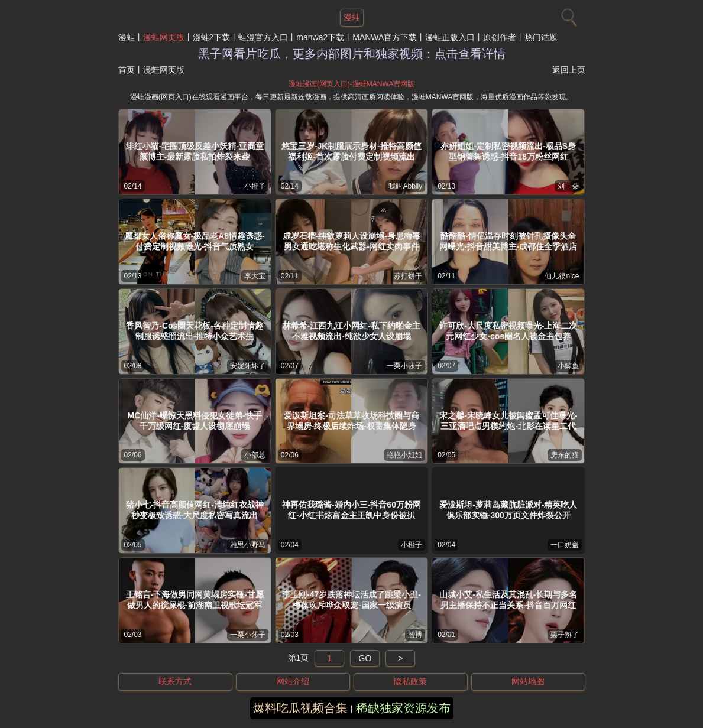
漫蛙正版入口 (450, 37)
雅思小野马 (248, 545)
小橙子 (255, 186)
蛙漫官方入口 (263, 37)
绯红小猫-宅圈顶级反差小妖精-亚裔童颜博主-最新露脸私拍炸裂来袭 (195, 151)
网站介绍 (293, 681)
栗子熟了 (565, 635)
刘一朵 (568, 186)
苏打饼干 (408, 276)
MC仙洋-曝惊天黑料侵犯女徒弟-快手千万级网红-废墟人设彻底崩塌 (195, 421)
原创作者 (500, 37)
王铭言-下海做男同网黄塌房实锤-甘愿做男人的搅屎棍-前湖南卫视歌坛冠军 (195, 600)
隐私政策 (410, 681)
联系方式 (175, 681)
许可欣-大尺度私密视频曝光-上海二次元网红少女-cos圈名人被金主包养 (508, 331)
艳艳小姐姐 (404, 455)
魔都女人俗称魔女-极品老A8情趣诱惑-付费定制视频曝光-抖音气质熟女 (195, 241)
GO (365, 658)
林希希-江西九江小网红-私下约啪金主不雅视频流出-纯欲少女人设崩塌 (351, 331)
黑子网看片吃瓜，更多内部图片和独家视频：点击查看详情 (352, 54)
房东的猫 (565, 455)
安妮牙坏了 (248, 366)
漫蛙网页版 (164, 37)
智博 (415, 635)
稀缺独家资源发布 (403, 708)
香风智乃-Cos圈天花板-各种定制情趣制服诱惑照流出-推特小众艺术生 (195, 331)
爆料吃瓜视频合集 (300, 708)
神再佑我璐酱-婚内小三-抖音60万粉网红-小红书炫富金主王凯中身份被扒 (351, 510)
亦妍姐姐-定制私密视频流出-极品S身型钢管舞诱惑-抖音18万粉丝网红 (508, 151)
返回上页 (569, 70)
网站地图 (528, 681)
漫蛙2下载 (212, 37)
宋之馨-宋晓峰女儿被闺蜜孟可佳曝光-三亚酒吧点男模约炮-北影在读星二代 (508, 421)
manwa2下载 (320, 37)
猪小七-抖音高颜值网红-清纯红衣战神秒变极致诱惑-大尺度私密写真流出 (195, 510)
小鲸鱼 (568, 366)
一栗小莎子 (404, 366)
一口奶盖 (565, 545)
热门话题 (541, 37)
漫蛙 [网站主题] (352, 17)
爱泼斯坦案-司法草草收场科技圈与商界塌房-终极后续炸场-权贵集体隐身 (351, 421)
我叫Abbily (405, 186)
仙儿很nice (562, 276)
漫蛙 (127, 37)
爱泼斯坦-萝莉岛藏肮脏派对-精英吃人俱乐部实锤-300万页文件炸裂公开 (508, 510)
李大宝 (255, 276)
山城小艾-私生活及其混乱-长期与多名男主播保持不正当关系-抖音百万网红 (508, 600)
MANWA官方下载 (385, 37)
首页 (127, 70)
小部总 (255, 455)
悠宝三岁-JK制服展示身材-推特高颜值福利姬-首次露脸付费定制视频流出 (351, 151)
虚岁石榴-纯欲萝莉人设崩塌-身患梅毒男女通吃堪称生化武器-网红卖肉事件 (351, 241)
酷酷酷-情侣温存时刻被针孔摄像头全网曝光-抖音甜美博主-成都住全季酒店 (508, 241)
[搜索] (568, 15)
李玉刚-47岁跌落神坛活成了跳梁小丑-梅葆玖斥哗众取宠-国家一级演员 (351, 600)
